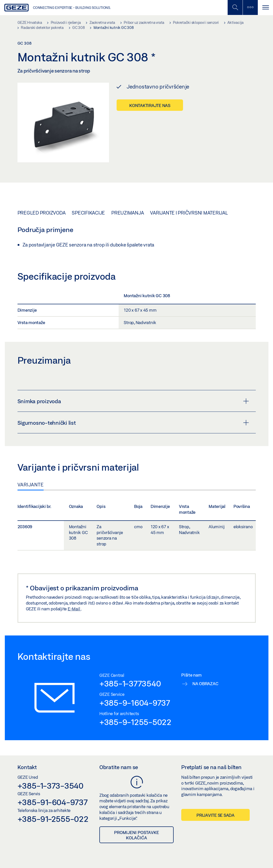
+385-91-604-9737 (53, 802)
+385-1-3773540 (130, 683)
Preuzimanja (128, 213)
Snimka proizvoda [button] (133, 401)
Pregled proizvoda (42, 213)
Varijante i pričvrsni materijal (189, 213)
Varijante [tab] (31, 485)
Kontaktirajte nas (150, 105)
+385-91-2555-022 (53, 819)
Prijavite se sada (215, 815)
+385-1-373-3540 (50, 786)
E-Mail (74, 609)
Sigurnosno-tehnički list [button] (133, 423)
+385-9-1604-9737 (135, 703)
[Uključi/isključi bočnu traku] (250, 7)
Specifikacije (88, 213)
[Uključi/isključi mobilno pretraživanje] (235, 7)
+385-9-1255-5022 (135, 722)
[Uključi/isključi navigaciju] (265, 7)
